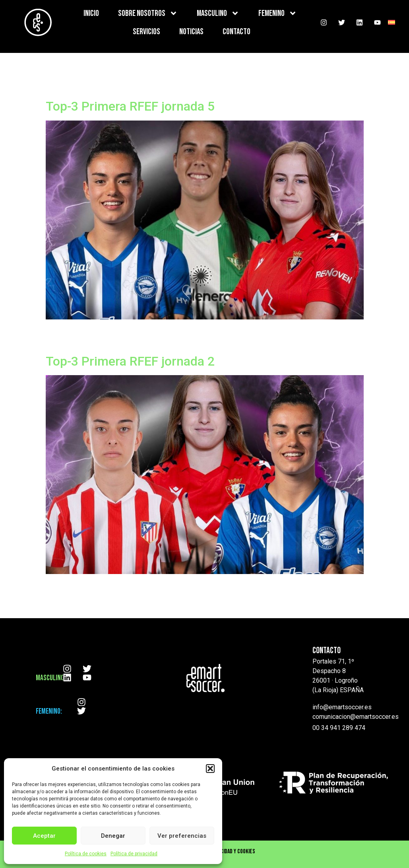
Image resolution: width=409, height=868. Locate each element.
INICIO (91, 13)
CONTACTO (236, 32)
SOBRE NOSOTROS (148, 13)
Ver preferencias (182, 836)
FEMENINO (278, 13)
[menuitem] (392, 22)
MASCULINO (218, 13)
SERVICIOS (146, 32)
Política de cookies (86, 854)
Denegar (113, 836)
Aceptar (44, 836)
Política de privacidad (134, 854)
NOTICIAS (191, 32)
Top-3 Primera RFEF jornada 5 (130, 106)
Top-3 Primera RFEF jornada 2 (130, 361)
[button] (210, 769)
